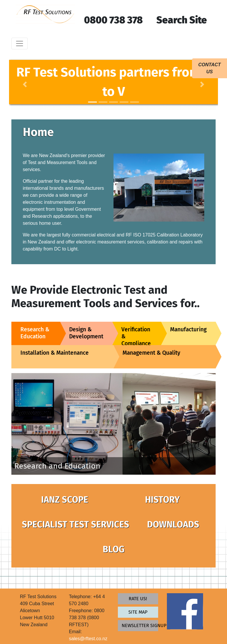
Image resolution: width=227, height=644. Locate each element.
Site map (138, 612)
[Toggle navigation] (20, 43)
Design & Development (86, 333)
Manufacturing (188, 329)
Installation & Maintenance (55, 353)
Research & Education (35, 333)
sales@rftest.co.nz (88, 639)
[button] (25, 84)
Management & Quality (151, 353)
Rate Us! (138, 599)
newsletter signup (140, 625)
